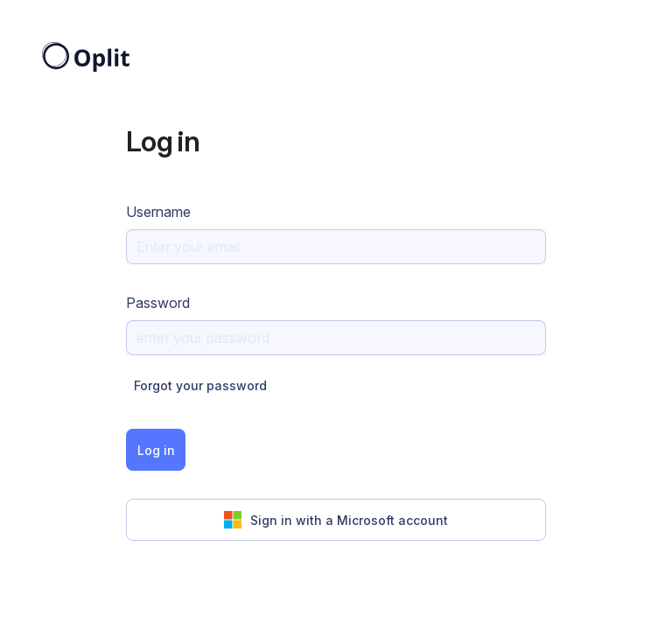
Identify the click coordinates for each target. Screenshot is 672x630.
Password (158, 303)
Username (158, 212)
